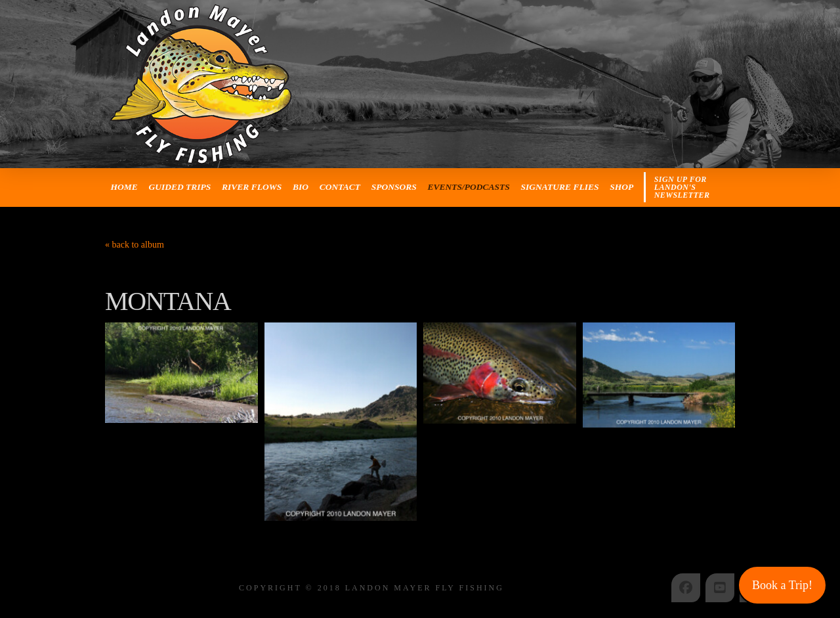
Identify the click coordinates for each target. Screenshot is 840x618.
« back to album (135, 245)
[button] (689, 187)
